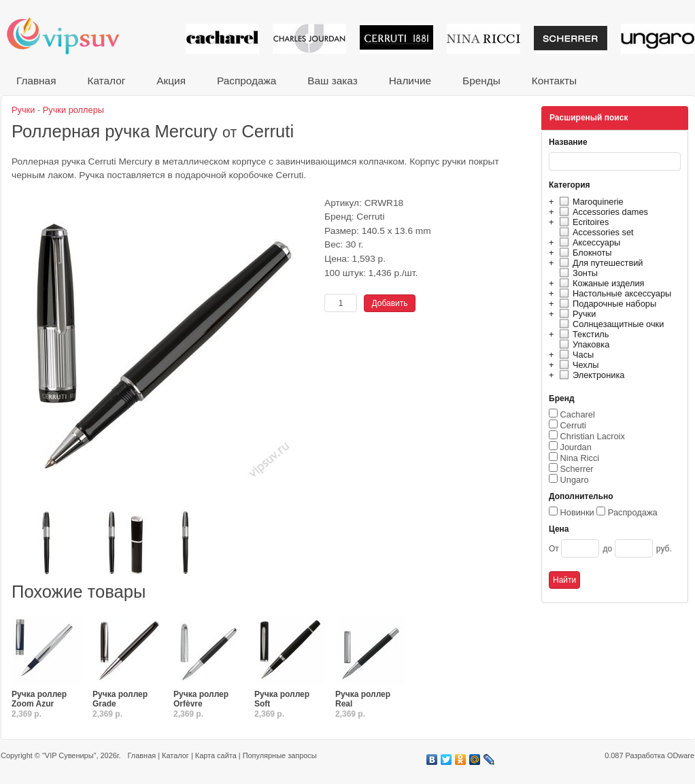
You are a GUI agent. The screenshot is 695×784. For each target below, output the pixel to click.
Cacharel (578, 414)
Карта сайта (216, 755)
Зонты (577, 273)
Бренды (481, 81)
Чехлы (577, 365)
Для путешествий (599, 263)
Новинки (577, 512)
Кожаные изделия (600, 283)
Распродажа (247, 81)
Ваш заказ (332, 81)
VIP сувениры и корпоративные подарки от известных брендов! (72, 36)
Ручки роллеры (73, 110)
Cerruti (573, 425)
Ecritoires (582, 222)
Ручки (576, 314)
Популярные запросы (280, 755)
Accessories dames (602, 212)
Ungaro (575, 480)
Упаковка (582, 344)
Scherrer (577, 469)
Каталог (106, 81)
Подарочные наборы (606, 304)
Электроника (590, 375)
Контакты (554, 81)
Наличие (410, 81)
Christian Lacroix (593, 436)
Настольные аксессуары (613, 293)
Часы (575, 355)
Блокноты (584, 253)
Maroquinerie (590, 202)
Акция (171, 81)
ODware (681, 755)
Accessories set (595, 232)
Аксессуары (588, 242)
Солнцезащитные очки (610, 324)
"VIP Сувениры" (69, 755)
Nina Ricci (580, 458)
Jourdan (576, 447)
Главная (36, 81)
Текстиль (582, 334)
